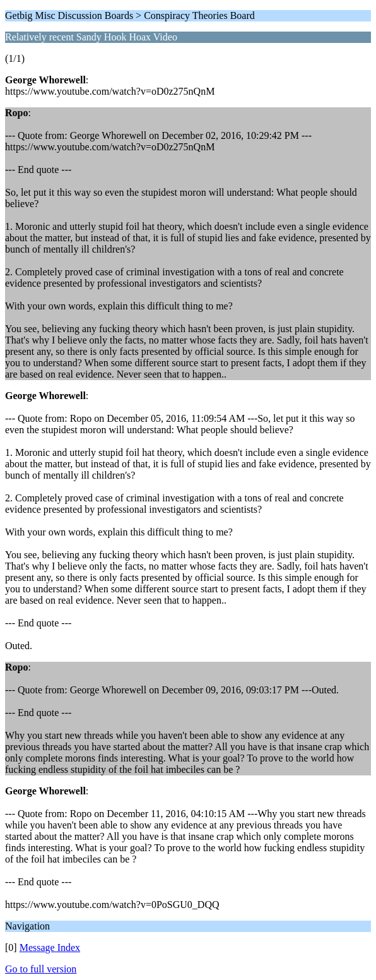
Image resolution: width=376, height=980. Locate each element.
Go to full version (41, 969)
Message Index (50, 947)
